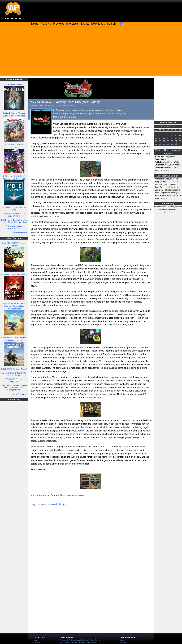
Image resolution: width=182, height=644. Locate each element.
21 (164, 141)
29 (168, 144)
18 (180, 138)
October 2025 (168, 127)
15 (168, 138)
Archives (37, 642)
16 (172, 138)
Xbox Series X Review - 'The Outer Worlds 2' (14, 215)
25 (180, 141)
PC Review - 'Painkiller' (14, 84)
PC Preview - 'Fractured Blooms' (14, 274)
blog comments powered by (48, 504)
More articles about (58, 495)
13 (160, 138)
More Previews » (20, 394)
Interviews (72, 24)
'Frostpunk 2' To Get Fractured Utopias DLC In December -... (80, 640)
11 (180, 136)
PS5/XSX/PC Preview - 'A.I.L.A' (14, 369)
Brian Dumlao (39, 106)
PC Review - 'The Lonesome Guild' (14, 209)
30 (172, 144)
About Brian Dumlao (168, 176)
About (122, 640)
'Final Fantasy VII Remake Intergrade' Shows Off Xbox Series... (81, 642)
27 (160, 144)
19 (156, 141)
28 (164, 144)
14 (164, 138)
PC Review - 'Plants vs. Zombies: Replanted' (14, 227)
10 (176, 136)
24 (176, 141)
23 (172, 141)
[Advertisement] (91, 52)
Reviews (46, 24)
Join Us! (123, 642)
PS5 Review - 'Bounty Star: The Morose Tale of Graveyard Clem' (14, 221)
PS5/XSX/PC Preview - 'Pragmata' (14, 380)
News (36, 640)
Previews (59, 24)
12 (156, 138)
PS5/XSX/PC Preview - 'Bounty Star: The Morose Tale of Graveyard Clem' (14, 388)
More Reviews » (20, 233)
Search (111, 24)
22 (168, 141)
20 (160, 141)
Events (85, 24)
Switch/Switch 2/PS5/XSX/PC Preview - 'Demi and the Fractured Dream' (14, 306)
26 (156, 144)
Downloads (98, 24)
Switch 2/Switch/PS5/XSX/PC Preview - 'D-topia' (14, 374)
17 (176, 138)
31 (176, 144)
